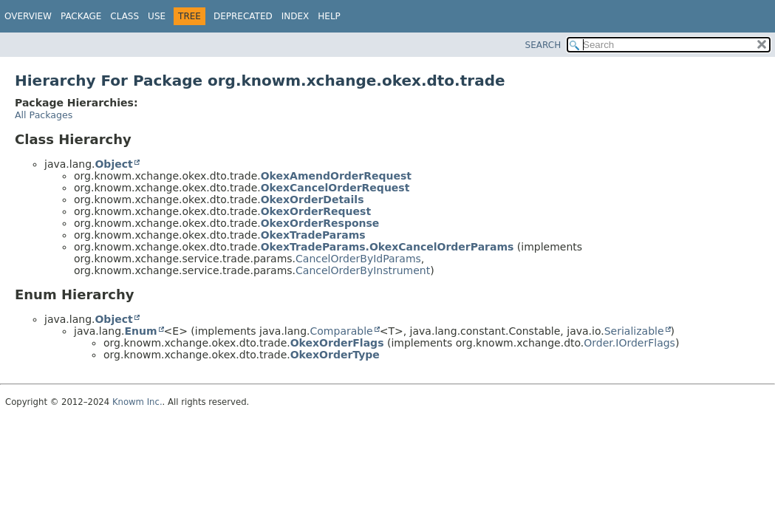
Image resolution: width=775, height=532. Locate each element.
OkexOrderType (335, 355)
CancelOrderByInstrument (363, 270)
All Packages (44, 115)
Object (113, 164)
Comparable (342, 331)
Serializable (634, 331)
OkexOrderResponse (320, 223)
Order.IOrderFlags (629, 343)
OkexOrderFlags (337, 343)
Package (81, 16)
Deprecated (243, 16)
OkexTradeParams (313, 235)
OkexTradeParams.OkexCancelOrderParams (387, 247)
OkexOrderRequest (316, 211)
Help (329, 16)
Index (296, 16)
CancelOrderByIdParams (358, 259)
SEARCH (543, 45)
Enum (140, 331)
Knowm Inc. (137, 402)
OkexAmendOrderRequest (336, 176)
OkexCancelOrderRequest (335, 188)
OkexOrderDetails (313, 199)
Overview (28, 16)
